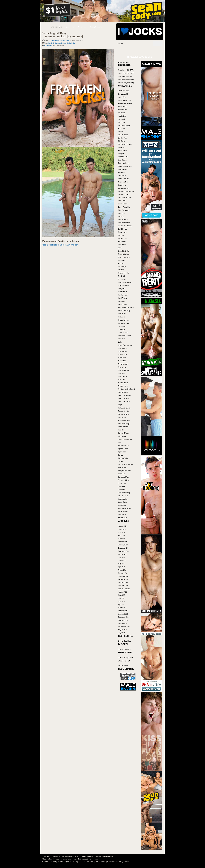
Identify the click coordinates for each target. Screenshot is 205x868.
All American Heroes (125, 103)
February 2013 (123, 573)
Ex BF (120, 248)
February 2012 (123, 611)
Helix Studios (123, 304)
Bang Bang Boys (124, 125)
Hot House (122, 314)
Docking (121, 216)
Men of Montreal (124, 370)
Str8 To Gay (122, 468)
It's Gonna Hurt (123, 323)
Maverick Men (123, 364)
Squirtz (121, 461)
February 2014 (123, 542)
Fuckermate (122, 279)
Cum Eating (122, 201)
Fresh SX (121, 276)
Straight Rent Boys (125, 471)
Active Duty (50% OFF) (126, 73)
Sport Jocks (122, 452)
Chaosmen (122, 176)
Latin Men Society (124, 336)
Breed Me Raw (123, 163)
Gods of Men (123, 292)
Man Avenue (123, 348)
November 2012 (124, 583)
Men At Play (122, 367)
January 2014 (123, 545)
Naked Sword (123, 392)
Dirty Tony (122, 213)
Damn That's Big (124, 207)
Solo (120, 443)
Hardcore (121, 301)
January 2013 (123, 576)
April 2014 (122, 536)
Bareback (122, 129)
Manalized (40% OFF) (126, 70)
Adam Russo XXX (124, 100)
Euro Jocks (122, 242)
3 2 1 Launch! (123, 94)
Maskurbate (122, 361)
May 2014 (122, 532)
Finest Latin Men (124, 257)
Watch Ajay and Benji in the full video (60, 241)
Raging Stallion (123, 414)
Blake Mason (123, 151)
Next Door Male (124, 399)
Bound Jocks (123, 160)
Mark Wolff (122, 358)
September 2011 (124, 627)
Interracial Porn (123, 320)
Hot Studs (122, 317)
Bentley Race (123, 138)
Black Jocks (122, 147)
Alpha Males (123, 107)
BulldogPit (122, 173)
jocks (73, 43)
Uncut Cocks (123, 502)
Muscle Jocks (123, 386)
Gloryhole (122, 289)
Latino (120, 342)
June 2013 (122, 561)
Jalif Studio (122, 326)
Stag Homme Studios (126, 464)
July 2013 (122, 557)
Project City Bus (124, 411)
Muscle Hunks (123, 383)
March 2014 (122, 539)
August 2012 (123, 592)
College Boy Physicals (126, 191)
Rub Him (121, 430)
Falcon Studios (123, 254)
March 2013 (122, 570)
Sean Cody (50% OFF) (126, 80)
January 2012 (123, 614)
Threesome (122, 483)
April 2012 (122, 605)
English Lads (123, 238)
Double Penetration (125, 226)
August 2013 (123, 554)
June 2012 (122, 598)
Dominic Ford (123, 220)
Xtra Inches (122, 515)
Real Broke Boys (124, 424)
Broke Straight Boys (125, 166)
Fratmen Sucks (65, 41)
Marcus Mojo (123, 355)
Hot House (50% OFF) (126, 83)
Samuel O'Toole (124, 433)
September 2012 (124, 589)
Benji (52, 43)
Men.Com (122, 380)
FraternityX (122, 267)
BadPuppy (122, 122)
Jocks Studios (123, 333)
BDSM (120, 132)
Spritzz (121, 455)
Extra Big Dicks (123, 251)
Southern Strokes (124, 446)
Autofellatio (122, 119)
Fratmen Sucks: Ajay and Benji (64, 36)
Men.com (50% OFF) (126, 76)
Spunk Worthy (123, 458)
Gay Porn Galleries (125, 282)
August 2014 (123, 526)
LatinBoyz (122, 339)
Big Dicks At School (125, 144)
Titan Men (122, 490)
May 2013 (122, 564)
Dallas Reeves (123, 204)
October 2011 (123, 623)
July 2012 (122, 595)
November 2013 (124, 551)
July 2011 (122, 633)
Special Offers (123, 449)
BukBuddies (122, 169)
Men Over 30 (123, 377)
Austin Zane (122, 116)
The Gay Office (123, 480)
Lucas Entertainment (125, 345)
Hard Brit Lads (123, 295)
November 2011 (124, 620)
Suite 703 (122, 474)
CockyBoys (122, 185)
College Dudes (123, 195)
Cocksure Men (123, 182)
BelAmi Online (123, 135)
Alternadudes (123, 110)
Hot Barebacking (124, 311)
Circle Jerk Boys (124, 179)
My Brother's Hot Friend (126, 389)
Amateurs (122, 113)
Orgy (120, 405)
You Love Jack (123, 518)
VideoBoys (122, 505)
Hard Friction (123, 298)
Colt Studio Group (124, 198)
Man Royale (122, 351)
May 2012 (122, 601)
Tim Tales (122, 486)
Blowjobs (58, 43)
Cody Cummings (124, 188)
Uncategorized (123, 499)
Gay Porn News (124, 286)
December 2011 (124, 617)
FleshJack (122, 260)
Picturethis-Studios (125, 408)
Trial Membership (124, 493)
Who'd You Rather (124, 508)
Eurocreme (122, 245)
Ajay (49, 43)
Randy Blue (122, 417)
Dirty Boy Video (124, 210)
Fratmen (121, 270)
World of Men (123, 512)
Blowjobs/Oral (55, 41)
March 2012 (122, 608)
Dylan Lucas (123, 232)
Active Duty (122, 97)
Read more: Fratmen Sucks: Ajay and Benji (60, 245)
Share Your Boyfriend (126, 439)
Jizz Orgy (121, 329)
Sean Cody (122, 436)
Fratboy (121, 264)
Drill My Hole (123, 229)
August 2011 (123, 630)
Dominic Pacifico (124, 223)
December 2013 (124, 548)
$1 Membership (124, 91)
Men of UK (122, 373)
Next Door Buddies (125, 395)
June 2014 (122, 529)
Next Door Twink (124, 402)
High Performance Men (126, 308)
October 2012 (123, 586)
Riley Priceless (123, 427)
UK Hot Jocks (123, 496)
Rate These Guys (124, 421)
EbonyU (121, 235)
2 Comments (48, 46)
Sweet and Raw (124, 477)
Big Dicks (121, 141)
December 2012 (124, 579)
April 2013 (122, 567)
